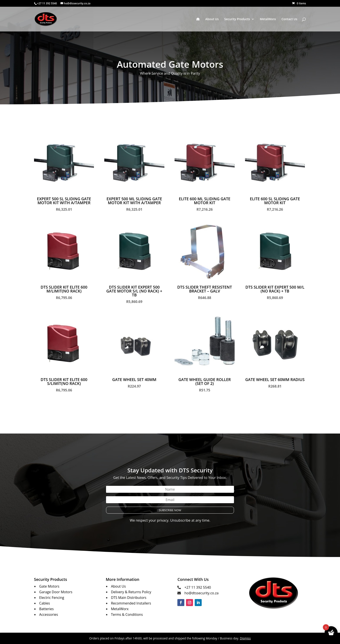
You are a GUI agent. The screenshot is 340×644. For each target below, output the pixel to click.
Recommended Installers (131, 603)
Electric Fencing (52, 598)
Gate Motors (49, 586)
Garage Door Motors (56, 592)
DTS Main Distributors (129, 598)
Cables (45, 603)
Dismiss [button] (245, 638)
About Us (212, 19)
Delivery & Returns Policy (131, 592)
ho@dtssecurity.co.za (201, 593)
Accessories (49, 614)
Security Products (237, 19)
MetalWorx (268, 19)
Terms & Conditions (127, 614)
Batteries (47, 609)
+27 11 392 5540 (198, 587)
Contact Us (289, 19)
